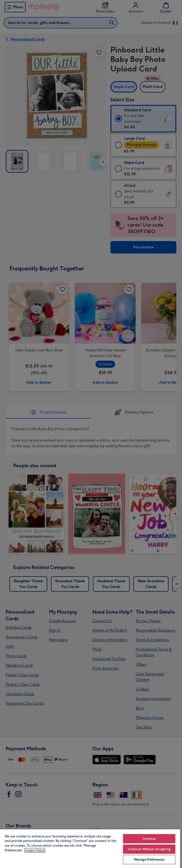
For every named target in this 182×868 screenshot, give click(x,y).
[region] (90, 848)
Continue (149, 839)
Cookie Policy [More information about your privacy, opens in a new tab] (35, 850)
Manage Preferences (149, 860)
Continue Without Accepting (149, 849)
